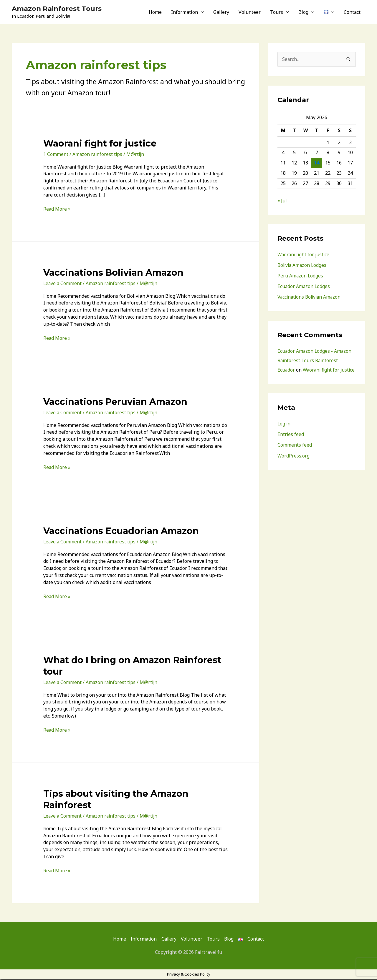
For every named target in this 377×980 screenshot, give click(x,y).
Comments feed (295, 455)
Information (185, 12)
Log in (284, 433)
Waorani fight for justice (100, 144)
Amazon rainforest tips (98, 155)
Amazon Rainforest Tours (60, 9)
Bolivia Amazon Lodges (303, 266)
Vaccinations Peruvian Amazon (115, 402)
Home (155, 12)
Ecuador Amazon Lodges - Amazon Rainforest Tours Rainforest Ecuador (315, 361)
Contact (352, 12)
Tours (277, 12)
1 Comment (56, 155)
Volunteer (250, 12)
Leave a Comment (63, 284)
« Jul (282, 201)
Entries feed (291, 444)
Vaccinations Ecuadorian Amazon (121, 531)
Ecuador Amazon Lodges (304, 287)
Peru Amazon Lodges (301, 276)
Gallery (221, 12)
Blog (303, 12)
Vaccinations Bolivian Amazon (113, 273)
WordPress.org (294, 465)
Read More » (57, 209)
